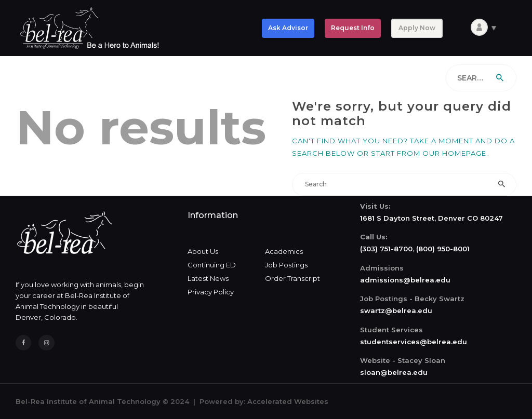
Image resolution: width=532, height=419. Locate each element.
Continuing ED (212, 265)
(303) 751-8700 (386, 249)
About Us (203, 251)
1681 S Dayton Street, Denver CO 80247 (431, 218)
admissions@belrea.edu (405, 280)
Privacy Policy (211, 292)
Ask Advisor (288, 28)
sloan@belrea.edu (394, 372)
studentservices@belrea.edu (414, 342)
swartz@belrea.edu (396, 310)
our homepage (454, 153)
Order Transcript (292, 278)
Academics (284, 251)
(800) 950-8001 (443, 249)
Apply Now (417, 28)
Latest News (208, 278)
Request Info (353, 28)
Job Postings (286, 265)
